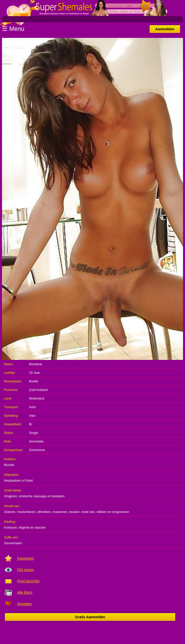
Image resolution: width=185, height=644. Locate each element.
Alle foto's (25, 592)
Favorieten (25, 558)
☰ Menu (13, 29)
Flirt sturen (25, 570)
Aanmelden (165, 29)
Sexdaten (25, 604)
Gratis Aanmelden (90, 617)
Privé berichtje (28, 581)
